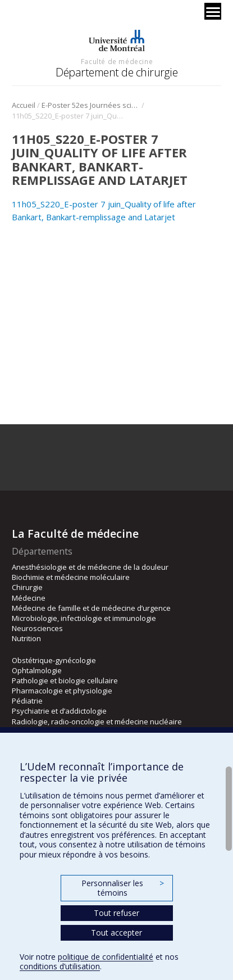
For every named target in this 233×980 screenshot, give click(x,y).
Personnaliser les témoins (122, 888)
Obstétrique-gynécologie (54, 660)
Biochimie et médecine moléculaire (71, 577)
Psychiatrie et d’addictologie (59, 711)
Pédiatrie (27, 701)
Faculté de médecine (117, 61)
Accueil (24, 105)
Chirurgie (27, 587)
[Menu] (213, 11)
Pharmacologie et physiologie (62, 691)
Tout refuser (116, 913)
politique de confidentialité (106, 957)
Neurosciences (37, 628)
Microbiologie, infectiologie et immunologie (84, 618)
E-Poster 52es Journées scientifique (91, 105)
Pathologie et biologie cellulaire (65, 680)
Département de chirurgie (116, 72)
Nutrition (26, 638)
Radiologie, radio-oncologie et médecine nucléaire (97, 722)
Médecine (29, 598)
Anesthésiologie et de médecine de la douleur (90, 567)
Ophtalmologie (37, 670)
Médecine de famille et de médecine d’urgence (91, 608)
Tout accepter (116, 933)
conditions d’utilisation (60, 966)
